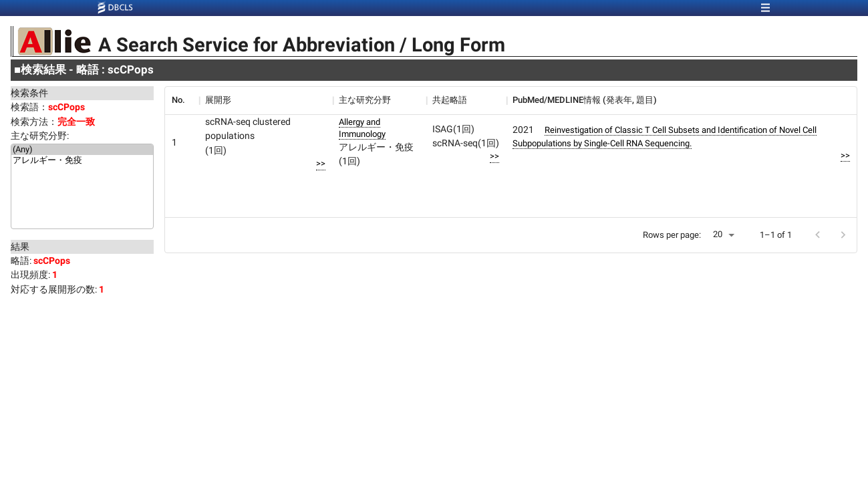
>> (321, 163)
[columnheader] (182, 100)
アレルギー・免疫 (82, 161)
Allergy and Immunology (362, 128)
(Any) (82, 150)
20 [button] (718, 234)
